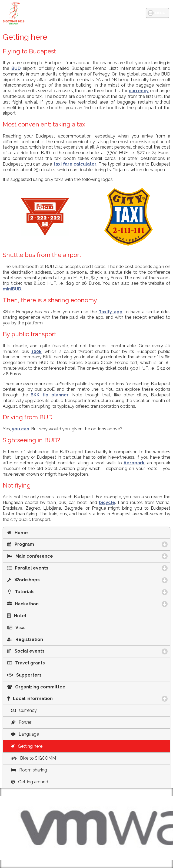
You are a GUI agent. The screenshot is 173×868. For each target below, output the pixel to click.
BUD (16, 68)
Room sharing (29, 770)
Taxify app (111, 312)
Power (21, 722)
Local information (59, 699)
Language (25, 734)
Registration (25, 639)
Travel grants (26, 663)
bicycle (107, 502)
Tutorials (49, 592)
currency (139, 91)
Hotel (17, 616)
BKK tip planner (49, 395)
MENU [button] (160, 13)
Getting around (30, 782)
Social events (54, 651)
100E (36, 351)
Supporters (24, 675)
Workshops (51, 580)
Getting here (27, 746)
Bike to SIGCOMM (34, 758)
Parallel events (56, 568)
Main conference (58, 556)
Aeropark (134, 463)
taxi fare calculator (75, 164)
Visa (16, 628)
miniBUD (12, 289)
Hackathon (51, 604)
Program (48, 544)
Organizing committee (36, 687)
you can (21, 429)
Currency (24, 710)
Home (18, 533)
